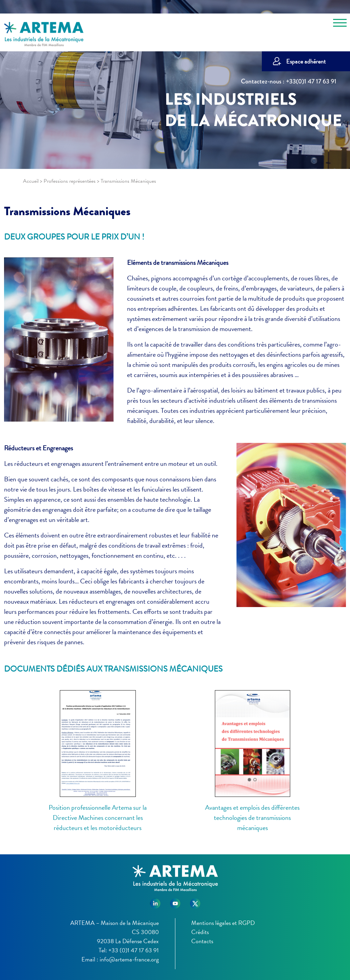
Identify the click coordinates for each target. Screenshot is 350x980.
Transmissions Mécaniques (67, 211)
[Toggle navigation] (340, 24)
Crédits (200, 932)
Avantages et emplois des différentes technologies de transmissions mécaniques (252, 818)
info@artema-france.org (129, 959)
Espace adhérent (306, 61)
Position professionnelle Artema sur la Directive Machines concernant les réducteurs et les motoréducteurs (98, 818)
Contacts (202, 941)
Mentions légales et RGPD (223, 923)
